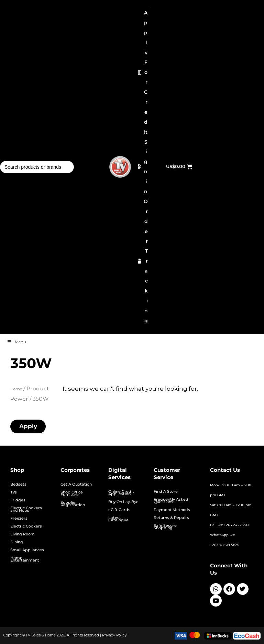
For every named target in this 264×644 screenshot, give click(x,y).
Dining (17, 542)
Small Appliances (27, 550)
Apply (28, 426)
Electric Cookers (26, 526)
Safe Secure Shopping (165, 527)
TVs (14, 492)
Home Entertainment (25, 559)
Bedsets (18, 484)
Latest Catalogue (118, 519)
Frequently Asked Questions (171, 501)
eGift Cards (119, 510)
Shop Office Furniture (72, 493)
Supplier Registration (73, 504)
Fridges (18, 500)
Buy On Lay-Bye (123, 502)
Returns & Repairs (171, 518)
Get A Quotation (76, 484)
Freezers (19, 518)
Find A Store (166, 492)
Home (16, 389)
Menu (16, 342)
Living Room (23, 534)
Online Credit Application (121, 493)
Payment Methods (172, 510)
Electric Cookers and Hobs (26, 509)
